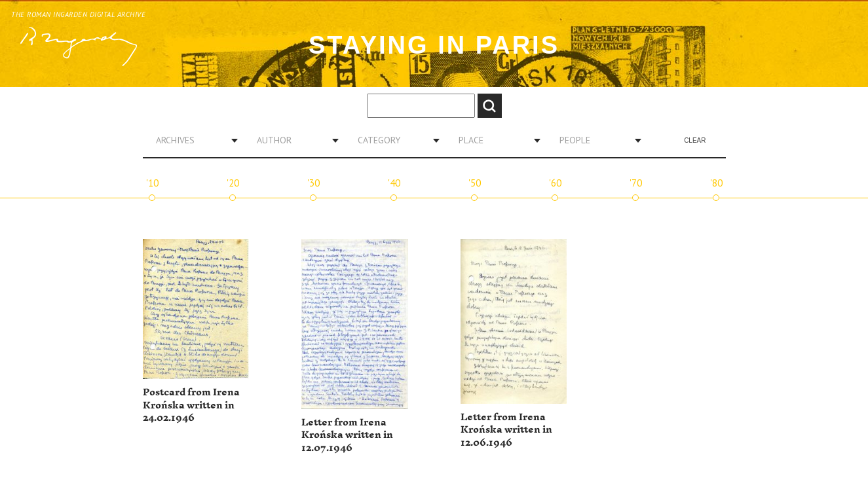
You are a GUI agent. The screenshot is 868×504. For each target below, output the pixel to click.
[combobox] (192, 140)
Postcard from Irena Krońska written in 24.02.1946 (191, 405)
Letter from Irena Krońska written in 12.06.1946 (506, 430)
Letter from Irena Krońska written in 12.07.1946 (347, 435)
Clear (695, 140)
